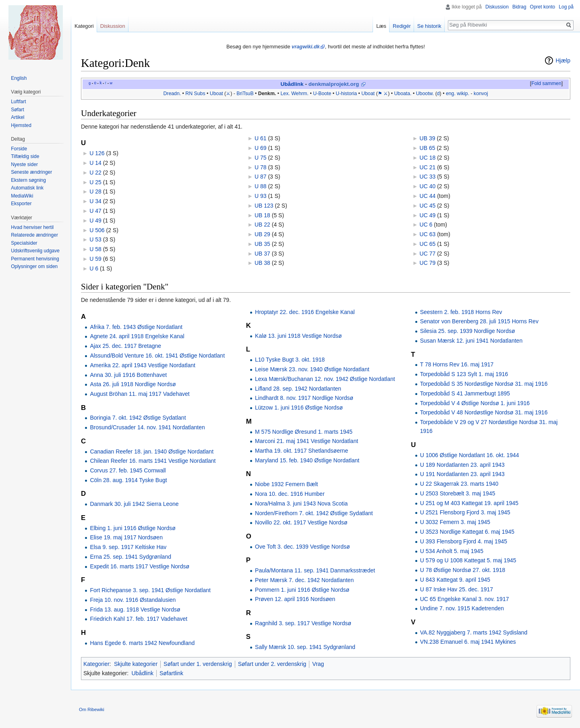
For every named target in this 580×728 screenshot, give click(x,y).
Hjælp (563, 60)
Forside (19, 149)
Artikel (18, 117)
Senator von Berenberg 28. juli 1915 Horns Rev (479, 321)
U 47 (95, 211)
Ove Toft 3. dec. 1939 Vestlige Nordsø (302, 547)
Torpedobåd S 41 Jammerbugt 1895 (465, 393)
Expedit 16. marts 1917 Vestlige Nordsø (140, 566)
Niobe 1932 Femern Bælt (286, 484)
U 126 (97, 153)
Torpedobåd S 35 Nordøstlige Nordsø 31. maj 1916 (484, 384)
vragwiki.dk (306, 47)
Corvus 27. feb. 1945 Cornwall (128, 470)
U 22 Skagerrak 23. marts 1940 (459, 484)
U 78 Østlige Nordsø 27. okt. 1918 (463, 570)
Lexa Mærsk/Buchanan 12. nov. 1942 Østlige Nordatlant (325, 379)
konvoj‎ (481, 94)
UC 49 (428, 215)
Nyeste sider (24, 164)
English (19, 78)
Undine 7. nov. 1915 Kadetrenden (462, 608)
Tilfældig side (25, 156)
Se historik (429, 26)
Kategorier (96, 664)
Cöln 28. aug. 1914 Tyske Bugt (128, 480)
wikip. (463, 94)
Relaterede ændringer (34, 235)
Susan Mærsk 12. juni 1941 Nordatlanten (471, 341)
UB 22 (262, 225)
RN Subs (195, 94)
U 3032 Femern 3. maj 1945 (455, 522)
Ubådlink (292, 84)
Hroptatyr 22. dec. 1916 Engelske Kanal (305, 312)
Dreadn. (172, 94)
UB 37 (262, 254)
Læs (381, 26)
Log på (566, 7)
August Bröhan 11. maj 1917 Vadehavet (140, 394)
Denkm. (267, 94)
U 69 (261, 148)
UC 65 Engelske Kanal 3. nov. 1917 (465, 599)
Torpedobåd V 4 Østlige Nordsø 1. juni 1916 (475, 403)
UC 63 (428, 234)
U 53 (95, 239)
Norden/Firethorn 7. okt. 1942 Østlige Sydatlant (314, 513)
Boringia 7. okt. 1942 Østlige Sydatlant (138, 418)
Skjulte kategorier (136, 664)
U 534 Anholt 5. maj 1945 (452, 551)
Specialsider (24, 243)
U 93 (261, 196)
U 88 (261, 186)
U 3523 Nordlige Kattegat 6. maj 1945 (467, 532)
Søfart (18, 110)
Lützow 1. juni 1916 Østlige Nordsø (299, 408)
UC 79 (428, 263)
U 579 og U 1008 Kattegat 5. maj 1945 (468, 560)
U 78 (261, 167)
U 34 (95, 201)
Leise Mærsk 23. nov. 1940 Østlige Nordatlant (312, 369)
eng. (451, 94)
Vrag (318, 664)
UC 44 (428, 196)
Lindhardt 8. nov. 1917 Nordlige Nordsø (304, 398)
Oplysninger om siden (34, 266)
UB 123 (264, 206)
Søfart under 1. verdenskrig (198, 664)
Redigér (402, 26)
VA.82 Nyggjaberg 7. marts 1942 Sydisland (474, 632)
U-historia (347, 94)
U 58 (95, 249)
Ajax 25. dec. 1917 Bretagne (125, 346)
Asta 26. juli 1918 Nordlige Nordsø (133, 384)
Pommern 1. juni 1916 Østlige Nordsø (302, 590)
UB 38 (262, 263)
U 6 (94, 268)
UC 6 (426, 225)
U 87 (261, 177)
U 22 (95, 173)
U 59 (95, 259)
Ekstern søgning (28, 180)
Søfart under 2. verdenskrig (272, 664)
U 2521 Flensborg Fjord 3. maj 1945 (465, 512)
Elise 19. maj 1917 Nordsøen (126, 537)
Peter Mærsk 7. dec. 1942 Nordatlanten (304, 580)
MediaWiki (22, 196)
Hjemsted (21, 125)
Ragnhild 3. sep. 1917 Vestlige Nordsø (303, 623)
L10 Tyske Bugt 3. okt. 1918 (290, 360)
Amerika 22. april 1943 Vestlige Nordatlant (142, 365)
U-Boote (322, 94)
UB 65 (428, 148)
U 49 (95, 220)
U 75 (261, 158)
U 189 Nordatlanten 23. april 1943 (462, 465)
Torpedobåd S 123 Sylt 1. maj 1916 (464, 374)
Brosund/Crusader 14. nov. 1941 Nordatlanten (147, 427)
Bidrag (519, 7)
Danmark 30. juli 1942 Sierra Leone (134, 504)
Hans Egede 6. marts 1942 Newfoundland (142, 643)
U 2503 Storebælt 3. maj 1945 (458, 493)
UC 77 (428, 254)
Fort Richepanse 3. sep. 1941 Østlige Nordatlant (150, 590)
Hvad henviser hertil (32, 227)
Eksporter (21, 204)
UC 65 (428, 244)
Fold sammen (546, 83)
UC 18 (428, 158)
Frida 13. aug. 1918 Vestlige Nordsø (135, 609)
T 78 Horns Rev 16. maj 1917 (457, 364)
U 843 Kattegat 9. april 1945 (455, 580)
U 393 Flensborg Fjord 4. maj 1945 (464, 541)
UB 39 (428, 138)
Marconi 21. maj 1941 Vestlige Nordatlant (307, 441)
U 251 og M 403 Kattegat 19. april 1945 (469, 503)
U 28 (95, 191)
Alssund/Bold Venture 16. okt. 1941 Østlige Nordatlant (157, 356)
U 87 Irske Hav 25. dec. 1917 (457, 589)
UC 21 (428, 167)
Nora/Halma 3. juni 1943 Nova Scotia (301, 503)
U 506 (97, 230)
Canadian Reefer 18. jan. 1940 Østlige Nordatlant (152, 451)
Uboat (216, 94)
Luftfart (18, 102)
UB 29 (262, 234)
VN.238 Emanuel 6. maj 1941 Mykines (468, 642)
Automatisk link (27, 188)
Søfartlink (171, 673)
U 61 (261, 138)
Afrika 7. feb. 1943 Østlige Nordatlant (136, 327)
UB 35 (262, 244)
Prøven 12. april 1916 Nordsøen (295, 599)
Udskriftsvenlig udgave (35, 251)
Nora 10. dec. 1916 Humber (290, 494)
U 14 (95, 163)
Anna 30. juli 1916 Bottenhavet (128, 375)
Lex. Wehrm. (294, 94)
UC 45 (428, 206)
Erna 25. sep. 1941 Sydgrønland (130, 557)
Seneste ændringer (31, 172)
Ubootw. (425, 94)
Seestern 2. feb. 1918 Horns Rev (461, 312)
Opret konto (543, 7)
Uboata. (403, 94)
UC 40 (428, 186)
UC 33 (428, 177)
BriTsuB (245, 94)
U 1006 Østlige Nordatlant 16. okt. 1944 (470, 455)
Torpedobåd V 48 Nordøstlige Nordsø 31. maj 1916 (484, 412)
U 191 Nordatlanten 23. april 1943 (462, 474)
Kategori (84, 26)
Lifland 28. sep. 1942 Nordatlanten (298, 389)
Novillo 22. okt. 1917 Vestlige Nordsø (301, 522)
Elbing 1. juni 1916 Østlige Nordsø (133, 528)
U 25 (95, 182)
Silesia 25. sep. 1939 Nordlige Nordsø (468, 331)
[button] (546, 84)
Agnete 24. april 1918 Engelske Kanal (137, 336)
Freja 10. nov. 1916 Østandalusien (133, 600)
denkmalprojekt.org (334, 84)
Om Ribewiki (92, 709)
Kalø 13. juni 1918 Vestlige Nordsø (298, 336)
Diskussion (497, 7)
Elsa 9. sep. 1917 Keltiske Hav (128, 547)
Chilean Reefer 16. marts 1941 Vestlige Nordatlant (153, 461)
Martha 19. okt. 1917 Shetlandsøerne (301, 451)
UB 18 (262, 215)
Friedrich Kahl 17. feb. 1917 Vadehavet (139, 619)
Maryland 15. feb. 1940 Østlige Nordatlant (307, 460)
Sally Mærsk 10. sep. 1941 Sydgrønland (305, 647)
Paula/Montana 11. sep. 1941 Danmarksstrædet (315, 570)
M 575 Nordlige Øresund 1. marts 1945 (304, 432)
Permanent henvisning (35, 259)
